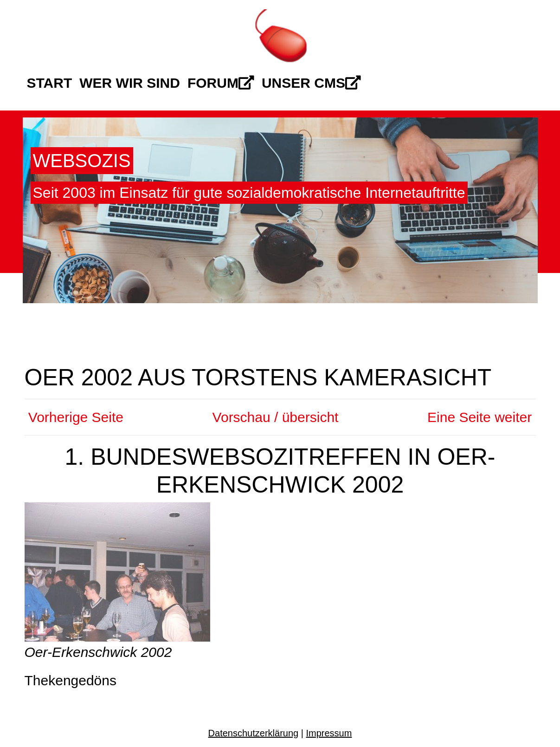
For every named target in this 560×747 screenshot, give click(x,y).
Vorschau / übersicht (276, 417)
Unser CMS (311, 83)
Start (50, 83)
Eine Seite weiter (481, 417)
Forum (221, 83)
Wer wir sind (130, 83)
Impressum (329, 733)
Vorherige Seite (74, 417)
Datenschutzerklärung (254, 733)
